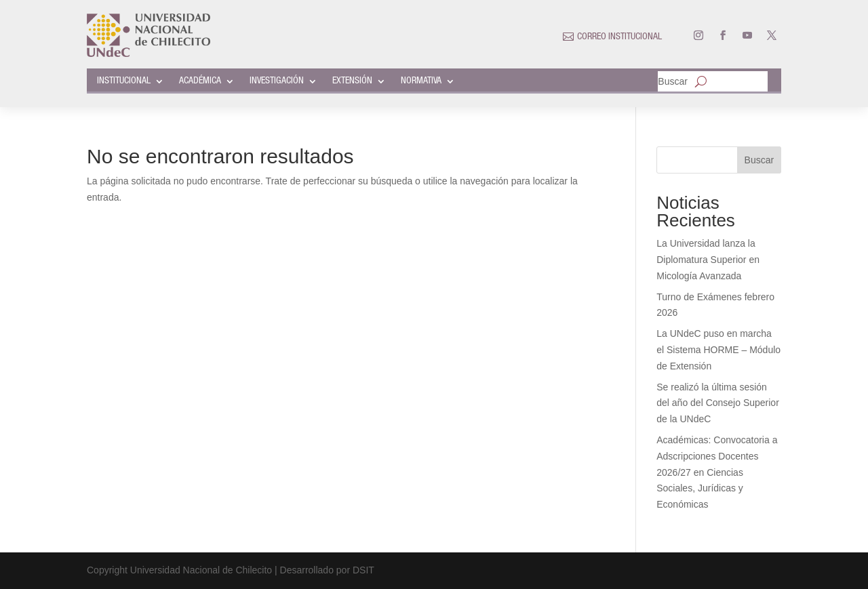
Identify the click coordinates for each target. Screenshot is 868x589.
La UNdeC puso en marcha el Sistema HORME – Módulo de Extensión (718, 350)
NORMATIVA (421, 81)
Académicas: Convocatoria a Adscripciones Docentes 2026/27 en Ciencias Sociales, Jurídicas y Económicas (717, 472)
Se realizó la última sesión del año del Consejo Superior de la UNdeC (718, 403)
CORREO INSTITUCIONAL (619, 37)
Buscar (673, 82)
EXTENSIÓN (352, 81)
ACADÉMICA (200, 81)
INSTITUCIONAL (124, 81)
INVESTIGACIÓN (277, 81)
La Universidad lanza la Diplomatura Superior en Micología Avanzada (708, 260)
